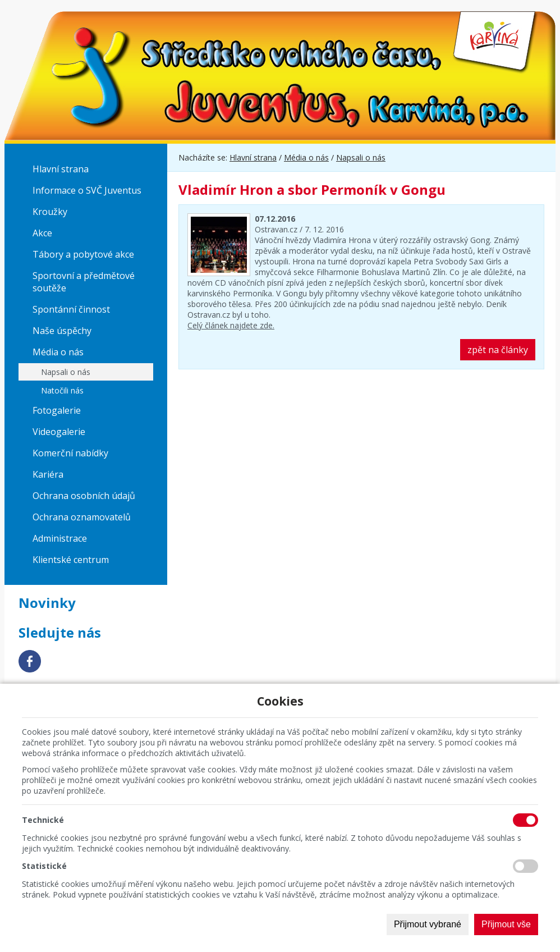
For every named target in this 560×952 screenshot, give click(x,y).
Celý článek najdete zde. (231, 325)
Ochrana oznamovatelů (82, 517)
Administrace (60, 538)
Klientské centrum (71, 560)
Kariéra (48, 474)
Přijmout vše (506, 924)
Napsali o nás (66, 372)
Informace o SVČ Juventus (87, 190)
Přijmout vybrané (428, 924)
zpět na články (498, 350)
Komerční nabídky (70, 453)
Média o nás (58, 352)
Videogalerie (59, 432)
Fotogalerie (57, 410)
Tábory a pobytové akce (83, 254)
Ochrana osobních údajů (84, 496)
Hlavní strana (61, 169)
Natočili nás (62, 390)
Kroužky (50, 212)
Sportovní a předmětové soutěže (84, 282)
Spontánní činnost (71, 309)
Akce (42, 233)
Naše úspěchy (62, 331)
